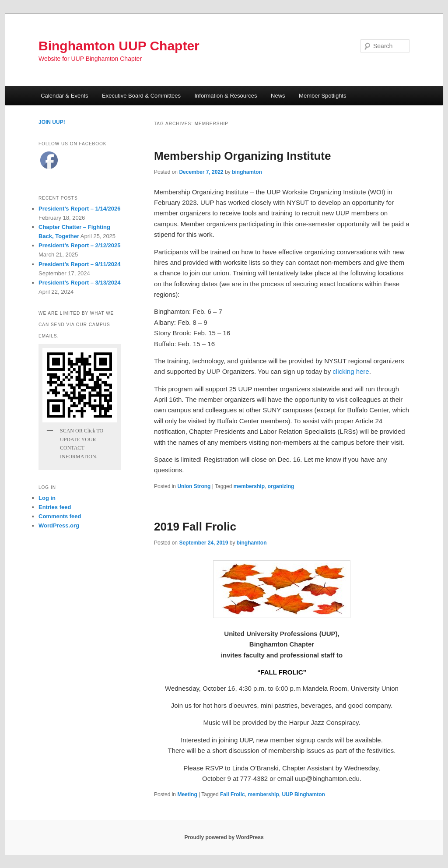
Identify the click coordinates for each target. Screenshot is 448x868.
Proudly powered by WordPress (224, 837)
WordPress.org (59, 525)
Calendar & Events (64, 96)
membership (249, 486)
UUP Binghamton (303, 794)
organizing (281, 486)
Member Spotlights (322, 96)
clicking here (351, 371)
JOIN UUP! (52, 122)
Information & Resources (226, 96)
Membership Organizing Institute (242, 156)
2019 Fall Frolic (195, 527)
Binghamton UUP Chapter (119, 46)
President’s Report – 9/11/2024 (79, 264)
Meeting (187, 794)
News (278, 96)
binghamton (247, 172)
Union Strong (194, 486)
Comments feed (60, 516)
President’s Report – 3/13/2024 (79, 283)
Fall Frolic (233, 794)
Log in (47, 498)
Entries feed (55, 507)
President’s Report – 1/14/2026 (79, 209)
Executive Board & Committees (141, 96)
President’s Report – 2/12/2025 (79, 245)
